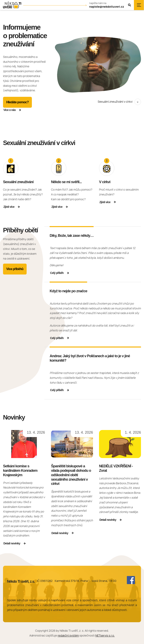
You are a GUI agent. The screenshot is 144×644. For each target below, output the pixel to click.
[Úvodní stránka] (12, 5)
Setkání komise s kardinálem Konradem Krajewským (20, 471)
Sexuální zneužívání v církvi (115, 102)
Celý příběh (57, 273)
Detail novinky (12, 543)
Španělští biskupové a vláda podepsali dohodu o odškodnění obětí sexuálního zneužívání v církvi (71, 475)
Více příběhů (15, 269)
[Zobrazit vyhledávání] (129, 5)
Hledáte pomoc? (17, 102)
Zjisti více (9, 207)
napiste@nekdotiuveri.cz (107, 7)
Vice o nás (10, 110)
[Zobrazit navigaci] (139, 5)
